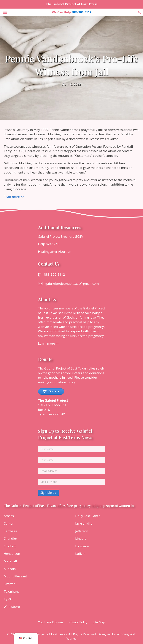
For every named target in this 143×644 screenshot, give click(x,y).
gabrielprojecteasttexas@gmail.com (72, 284)
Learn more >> (49, 343)
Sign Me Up (49, 493)
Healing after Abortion (55, 252)
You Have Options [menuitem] (51, 622)
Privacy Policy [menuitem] (78, 622)
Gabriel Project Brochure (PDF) (60, 236)
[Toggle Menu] (5, 12)
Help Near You (49, 244)
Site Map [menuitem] (99, 622)
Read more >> (14, 197)
